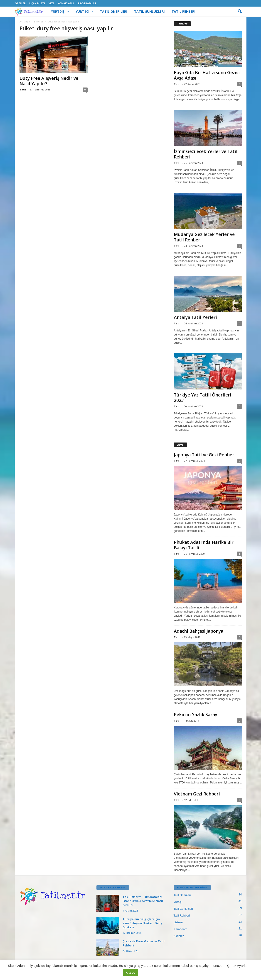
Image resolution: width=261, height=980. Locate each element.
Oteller (20, 3)
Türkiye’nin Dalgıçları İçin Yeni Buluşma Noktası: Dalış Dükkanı (142, 923)
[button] (240, 12)
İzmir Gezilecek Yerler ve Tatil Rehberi (206, 154)
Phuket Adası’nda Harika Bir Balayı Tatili (204, 545)
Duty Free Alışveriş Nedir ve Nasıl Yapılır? (49, 81)
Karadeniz (180, 929)
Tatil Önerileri (182, 895)
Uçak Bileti (37, 3)
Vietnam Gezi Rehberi (197, 794)
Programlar (87, 3)
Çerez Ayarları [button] (238, 966)
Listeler (178, 922)
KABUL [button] (131, 973)
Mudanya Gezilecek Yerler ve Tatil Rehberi (204, 237)
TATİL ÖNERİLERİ (114, 11)
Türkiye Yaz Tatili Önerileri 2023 (203, 398)
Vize (51, 3)
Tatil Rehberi (182, 916)
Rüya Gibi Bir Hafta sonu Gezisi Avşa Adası (207, 75)
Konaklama (66, 3)
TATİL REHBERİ (183, 11)
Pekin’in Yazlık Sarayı (196, 715)
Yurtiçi (178, 902)
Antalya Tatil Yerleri (195, 317)
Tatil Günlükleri (183, 909)
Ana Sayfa (25, 22)
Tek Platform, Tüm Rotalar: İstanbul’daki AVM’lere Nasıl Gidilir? (143, 901)
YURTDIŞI (60, 12)
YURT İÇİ (85, 12)
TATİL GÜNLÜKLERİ (149, 11)
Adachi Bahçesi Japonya (199, 631)
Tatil (23, 89)
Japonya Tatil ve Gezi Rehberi (205, 455)
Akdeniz (179, 936)
